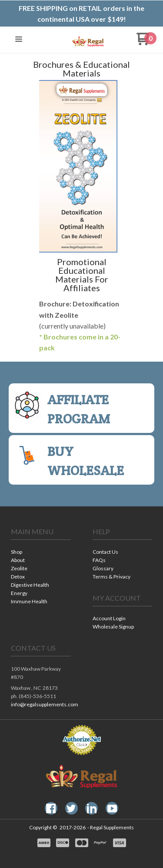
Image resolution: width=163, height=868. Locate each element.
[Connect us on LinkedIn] (92, 808)
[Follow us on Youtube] (112, 808)
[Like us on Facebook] (51, 808)
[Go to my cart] (147, 42)
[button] (19, 40)
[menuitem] (41, 553)
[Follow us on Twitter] (71, 808)
